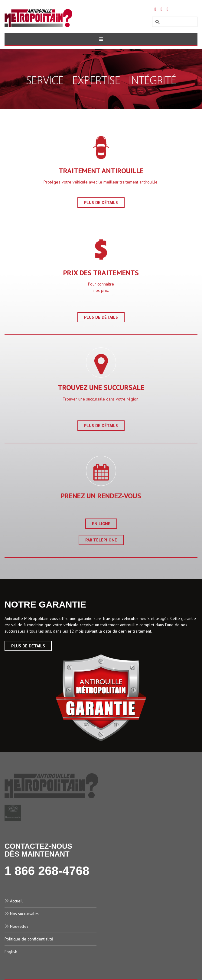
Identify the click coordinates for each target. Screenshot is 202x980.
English (11, 952)
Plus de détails (101, 203)
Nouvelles (19, 926)
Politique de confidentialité (29, 939)
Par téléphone (101, 540)
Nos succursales (24, 914)
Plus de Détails (28, 646)
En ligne (101, 524)
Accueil (16, 901)
